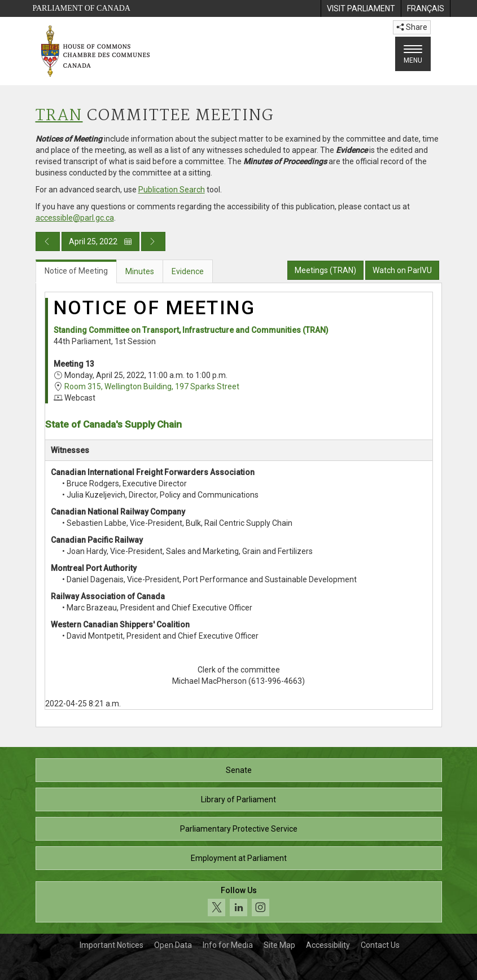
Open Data (173, 945)
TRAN (59, 116)
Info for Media (228, 945)
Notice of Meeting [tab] (76, 271)
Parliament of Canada (82, 8)
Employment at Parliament (239, 858)
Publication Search (172, 190)
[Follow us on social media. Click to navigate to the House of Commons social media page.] (239, 902)
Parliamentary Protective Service (239, 829)
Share (412, 27)
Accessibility (328, 945)
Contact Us (380, 945)
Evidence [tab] (188, 271)
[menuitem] (361, 8)
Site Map (279, 945)
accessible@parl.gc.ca (75, 218)
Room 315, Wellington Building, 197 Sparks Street (152, 386)
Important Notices (111, 945)
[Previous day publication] (48, 241)
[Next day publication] (153, 241)
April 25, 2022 (100, 241)
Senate (239, 770)
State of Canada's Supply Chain (113, 424)
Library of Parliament (238, 799)
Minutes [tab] (140, 271)
